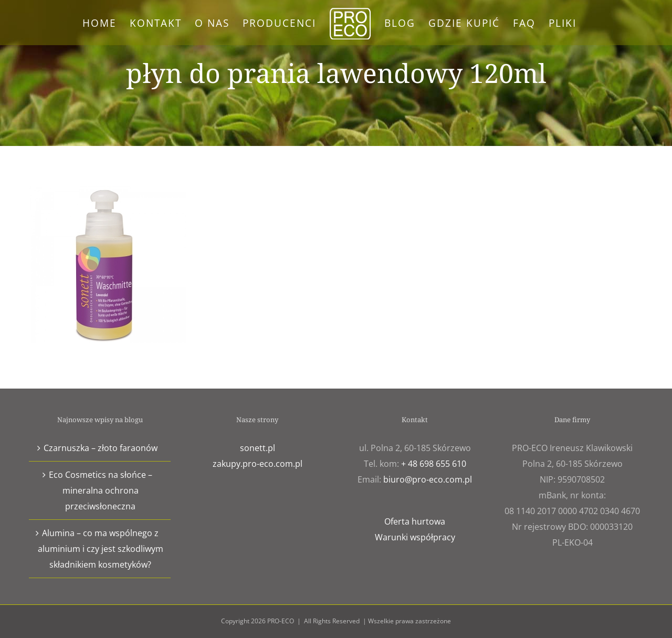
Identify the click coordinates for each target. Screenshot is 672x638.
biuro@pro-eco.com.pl (428, 479)
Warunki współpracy (415, 537)
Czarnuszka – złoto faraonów (101, 448)
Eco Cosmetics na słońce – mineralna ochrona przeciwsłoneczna (101, 490)
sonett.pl (258, 448)
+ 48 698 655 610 (434, 464)
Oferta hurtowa (415, 521)
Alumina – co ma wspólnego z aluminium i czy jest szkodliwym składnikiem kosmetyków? (101, 549)
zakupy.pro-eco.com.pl (258, 464)
